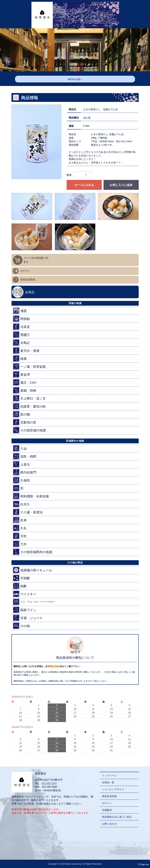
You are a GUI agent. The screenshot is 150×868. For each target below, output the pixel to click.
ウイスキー (25, 594)
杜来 (20, 520)
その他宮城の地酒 (29, 430)
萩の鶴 (21, 414)
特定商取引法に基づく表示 (117, 817)
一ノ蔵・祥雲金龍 (29, 366)
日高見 (21, 327)
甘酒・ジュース (28, 618)
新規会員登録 (28, 280)
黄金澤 (21, 374)
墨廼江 (21, 335)
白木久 (21, 504)
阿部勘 (21, 319)
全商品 (30, 292)
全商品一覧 (108, 782)
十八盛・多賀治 (28, 512)
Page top (142, 864)
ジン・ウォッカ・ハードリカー (34, 602)
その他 (21, 626)
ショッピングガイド (113, 789)
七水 (20, 544)
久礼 (20, 528)
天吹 (20, 536)
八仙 (20, 448)
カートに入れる (84, 185)
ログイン (25, 271)
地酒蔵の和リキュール (33, 570)
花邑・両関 (25, 456)
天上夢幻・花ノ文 (29, 398)
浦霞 (20, 311)
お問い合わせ (109, 824)
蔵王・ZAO (25, 382)
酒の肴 (87, 118)
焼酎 (20, 586)
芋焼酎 (21, 578)
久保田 (21, 480)
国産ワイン (25, 610)
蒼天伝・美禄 (26, 351)
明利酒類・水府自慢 (31, 496)
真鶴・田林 (25, 390)
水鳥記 (21, 343)
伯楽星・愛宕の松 (29, 406)
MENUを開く (75, 79)
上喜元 (21, 464)
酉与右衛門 (25, 472)
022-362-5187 (49, 783)
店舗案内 (107, 810)
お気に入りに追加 (121, 185)
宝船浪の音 (25, 422)
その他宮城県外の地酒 (33, 552)
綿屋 (20, 358)
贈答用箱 (54, 666)
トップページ (109, 775)
